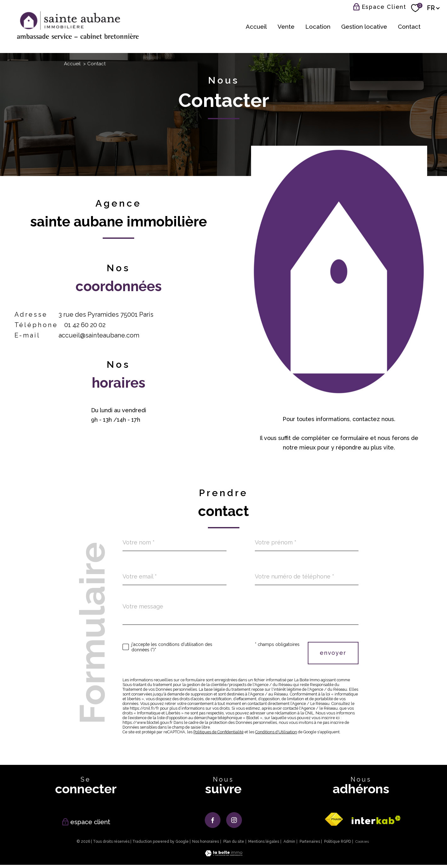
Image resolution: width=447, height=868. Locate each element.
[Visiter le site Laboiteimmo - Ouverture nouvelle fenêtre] (224, 854)
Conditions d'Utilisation (276, 732)
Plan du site (234, 842)
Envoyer (333, 653)
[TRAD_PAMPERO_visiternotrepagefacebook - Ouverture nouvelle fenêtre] (213, 820)
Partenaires (310, 842)
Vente (286, 26)
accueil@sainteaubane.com (99, 335)
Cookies (362, 842)
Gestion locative (364, 26)
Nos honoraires (206, 842)
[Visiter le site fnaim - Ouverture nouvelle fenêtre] (334, 819)
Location (318, 26)
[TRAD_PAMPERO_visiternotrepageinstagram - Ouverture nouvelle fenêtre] (234, 820)
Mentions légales (264, 842)
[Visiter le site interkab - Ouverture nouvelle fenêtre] (376, 820)
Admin (289, 842)
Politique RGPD (338, 842)
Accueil (256, 26)
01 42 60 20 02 (85, 325)
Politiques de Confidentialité (218, 732)
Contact (409, 26)
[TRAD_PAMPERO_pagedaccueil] (78, 37)
